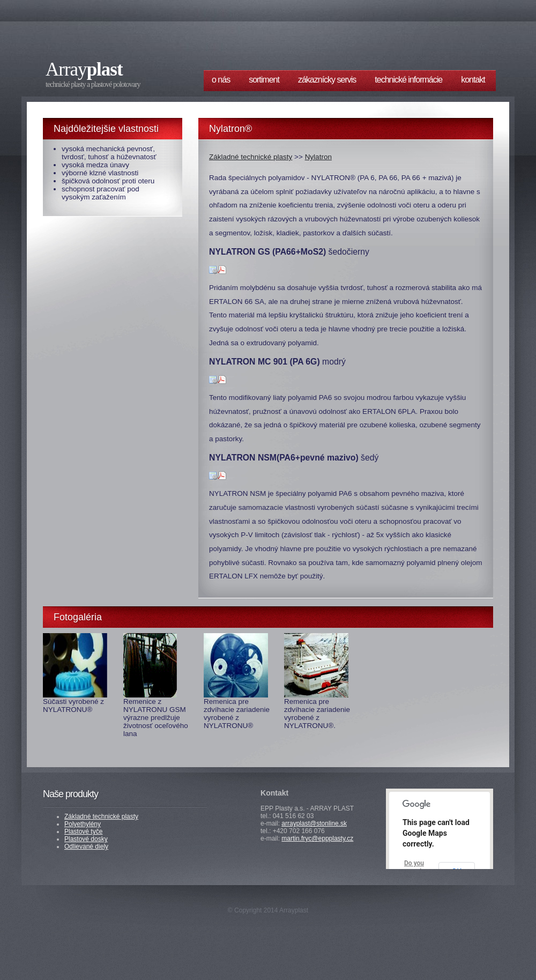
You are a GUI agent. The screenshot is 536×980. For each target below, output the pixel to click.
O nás (221, 80)
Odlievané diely (86, 847)
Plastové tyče (83, 831)
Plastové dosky (86, 839)
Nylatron (318, 157)
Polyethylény (83, 824)
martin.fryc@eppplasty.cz (317, 838)
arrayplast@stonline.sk (314, 823)
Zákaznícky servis (327, 80)
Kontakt (473, 80)
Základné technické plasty (251, 157)
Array (84, 69)
